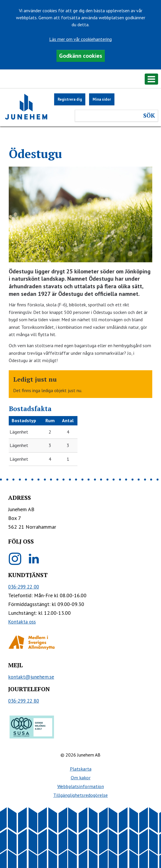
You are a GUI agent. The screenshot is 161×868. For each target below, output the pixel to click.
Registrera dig (70, 99)
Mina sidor (102, 99)
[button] (80, 80)
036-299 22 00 (24, 587)
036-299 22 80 (24, 701)
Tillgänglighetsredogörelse (80, 795)
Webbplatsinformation (81, 786)
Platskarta (81, 769)
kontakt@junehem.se (31, 677)
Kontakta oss (22, 622)
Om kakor (81, 778)
